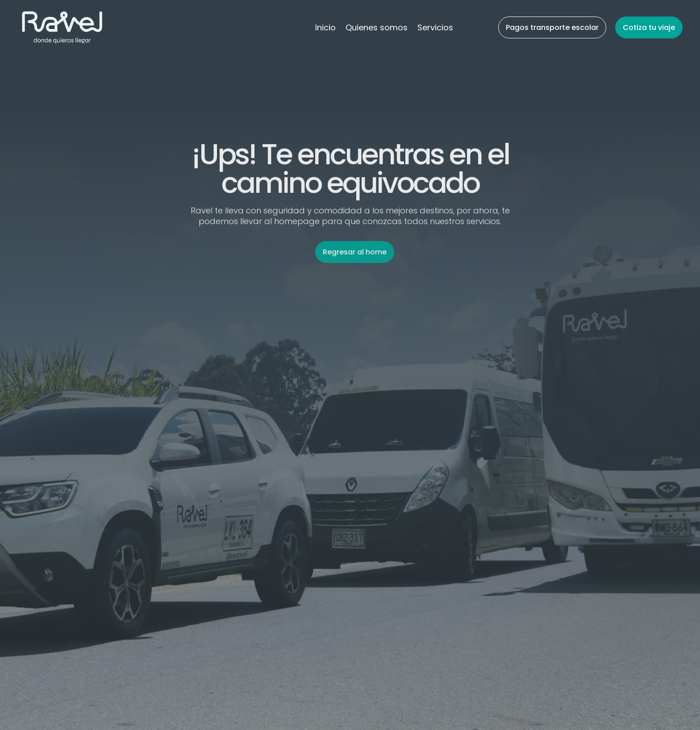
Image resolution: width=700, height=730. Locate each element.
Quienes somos (377, 29)
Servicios (435, 29)
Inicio (325, 29)
